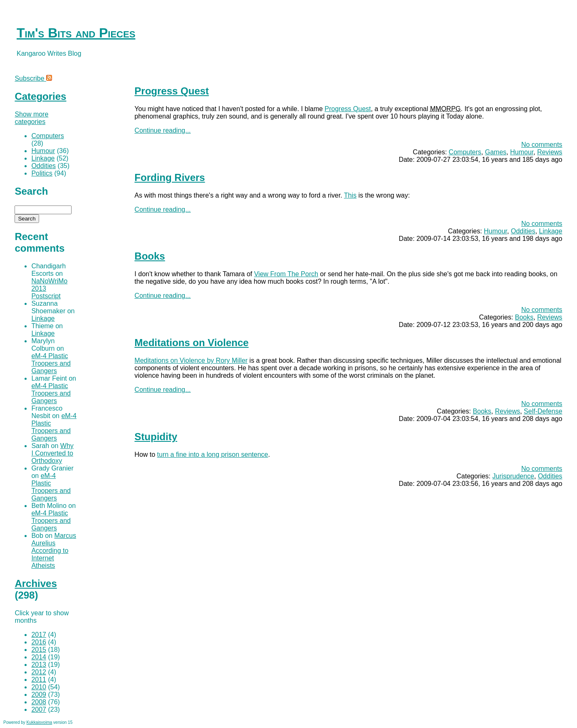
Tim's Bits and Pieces (76, 33)
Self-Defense (543, 411)
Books (150, 256)
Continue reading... (162, 130)
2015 (39, 650)
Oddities (523, 231)
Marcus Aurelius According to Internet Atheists (54, 551)
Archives (36, 583)
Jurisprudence (514, 476)
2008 (39, 702)
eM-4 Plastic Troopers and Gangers (51, 363)
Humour (522, 152)
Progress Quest (172, 91)
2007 (39, 709)
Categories (40, 96)
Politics (42, 173)
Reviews (550, 152)
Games (496, 152)
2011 (39, 680)
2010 (39, 687)
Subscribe (33, 78)
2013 (39, 665)
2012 (39, 672)
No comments (542, 145)
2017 (39, 635)
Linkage (551, 231)
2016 (39, 642)
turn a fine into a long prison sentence (213, 454)
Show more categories (31, 118)
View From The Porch (286, 274)
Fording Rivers (170, 177)
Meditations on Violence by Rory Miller (191, 360)
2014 (39, 657)
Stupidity (156, 437)
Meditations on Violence (191, 343)
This (350, 195)
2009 (39, 695)
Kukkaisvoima (40, 722)
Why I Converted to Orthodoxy (52, 453)
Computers (465, 152)
